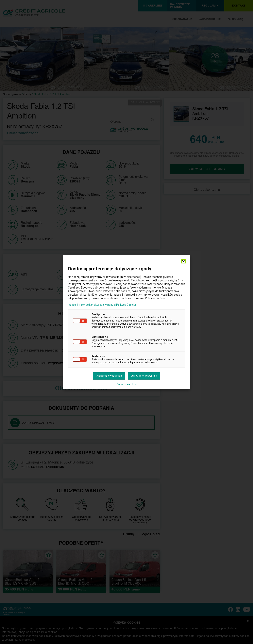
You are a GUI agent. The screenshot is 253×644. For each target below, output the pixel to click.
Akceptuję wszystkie (109, 376)
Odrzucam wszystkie (144, 376)
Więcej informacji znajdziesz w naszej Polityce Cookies (103, 305)
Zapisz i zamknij (126, 384)
